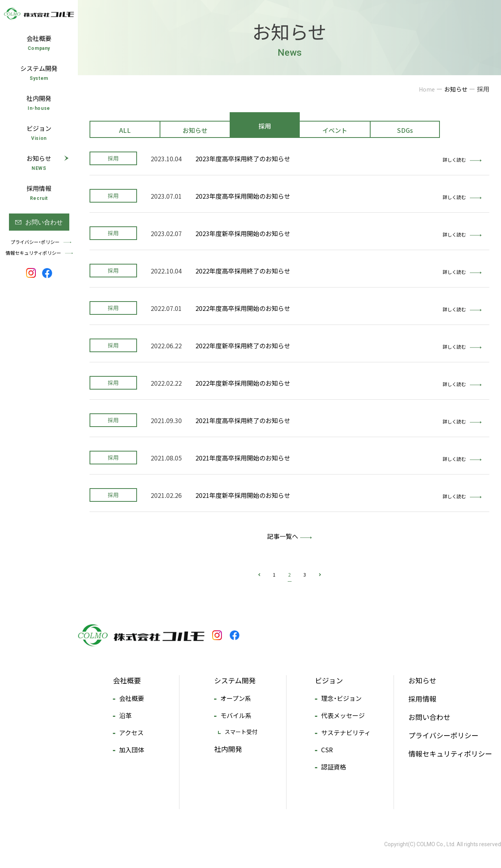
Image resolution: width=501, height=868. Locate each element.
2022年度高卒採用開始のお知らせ (243, 308)
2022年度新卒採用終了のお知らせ (243, 346)
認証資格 (334, 767)
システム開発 (235, 680)
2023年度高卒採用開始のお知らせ (243, 196)
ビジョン (329, 680)
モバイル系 (236, 715)
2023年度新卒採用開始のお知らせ (243, 233)
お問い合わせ (429, 717)
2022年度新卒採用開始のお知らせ (243, 383)
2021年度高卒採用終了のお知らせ (243, 420)
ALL (125, 130)
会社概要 (127, 680)
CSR (327, 750)
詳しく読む (462, 160)
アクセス (131, 732)
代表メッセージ (343, 715)
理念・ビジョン (341, 698)
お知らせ (195, 130)
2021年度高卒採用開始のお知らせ (243, 458)
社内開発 (228, 749)
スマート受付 (241, 732)
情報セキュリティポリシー (450, 754)
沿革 (125, 715)
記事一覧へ (283, 536)
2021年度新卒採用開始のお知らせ (243, 495)
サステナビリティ (346, 732)
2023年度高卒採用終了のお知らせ (243, 159)
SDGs (405, 130)
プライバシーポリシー (443, 735)
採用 (265, 126)
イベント (335, 130)
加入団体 (132, 750)
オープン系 (236, 698)
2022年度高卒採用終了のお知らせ (243, 271)
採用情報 (422, 699)
